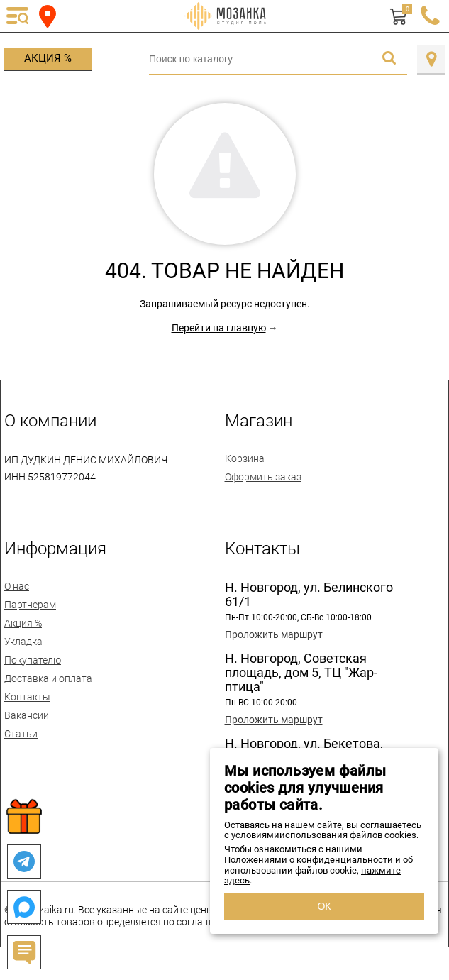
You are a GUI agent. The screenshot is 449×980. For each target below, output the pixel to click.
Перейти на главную (219, 328)
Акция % (48, 58)
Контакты (27, 697)
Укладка (23, 642)
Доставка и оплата (48, 678)
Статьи (21, 734)
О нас (17, 586)
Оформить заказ (263, 477)
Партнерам (30, 605)
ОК (324, 906)
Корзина (245, 458)
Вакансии (27, 715)
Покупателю (33, 660)
